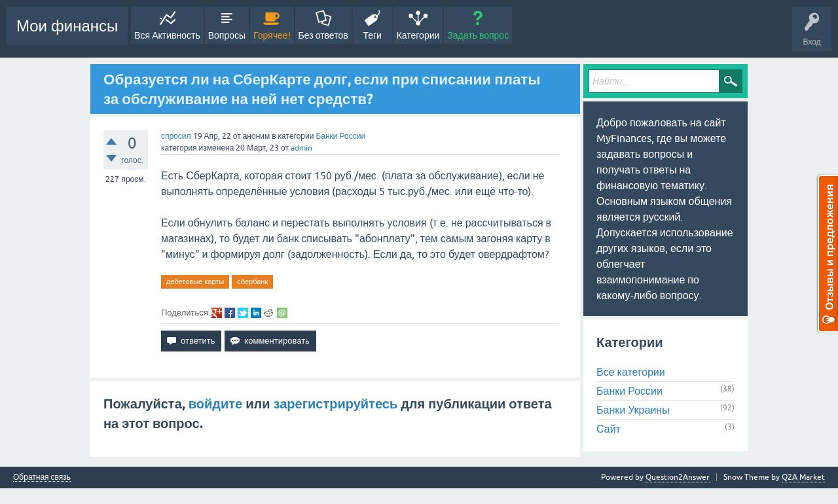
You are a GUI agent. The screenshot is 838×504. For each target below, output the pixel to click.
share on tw (243, 313)
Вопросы (227, 35)
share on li (256, 313)
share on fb (230, 313)
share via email (282, 313)
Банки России (340, 136)
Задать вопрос (478, 35)
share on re (269, 313)
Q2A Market (803, 477)
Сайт (609, 429)
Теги (372, 35)
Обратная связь (42, 477)
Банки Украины (633, 410)
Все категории (631, 372)
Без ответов (323, 35)
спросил (176, 136)
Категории (418, 35)
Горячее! (272, 35)
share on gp (217, 313)
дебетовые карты (195, 281)
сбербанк (252, 281)
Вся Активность (167, 35)
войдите (215, 404)
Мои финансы (67, 26)
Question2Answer (678, 477)
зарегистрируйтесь (336, 404)
